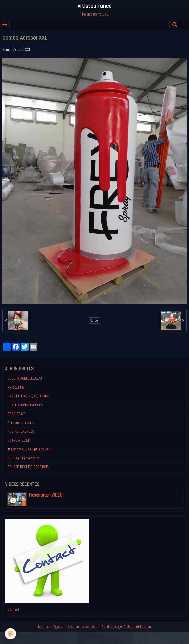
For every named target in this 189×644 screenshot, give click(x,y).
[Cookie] (10, 634)
